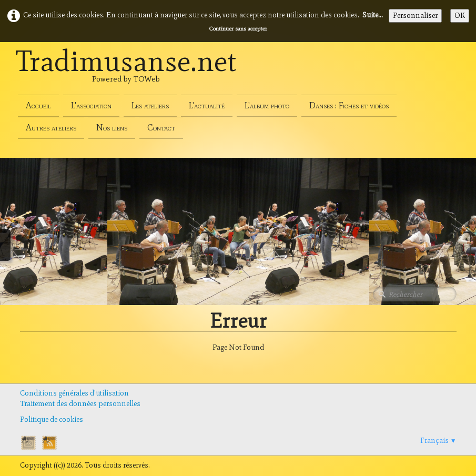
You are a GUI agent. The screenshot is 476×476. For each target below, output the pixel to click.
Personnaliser (415, 16)
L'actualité (207, 105)
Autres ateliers (51, 128)
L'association (91, 105)
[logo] (126, 73)
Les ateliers (150, 105)
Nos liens (112, 128)
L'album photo (267, 105)
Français (438, 440)
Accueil (38, 105)
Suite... (373, 15)
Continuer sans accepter (238, 28)
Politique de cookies (52, 419)
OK (460, 16)
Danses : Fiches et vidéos (349, 105)
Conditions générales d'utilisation (74, 393)
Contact (161, 128)
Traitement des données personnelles (80, 404)
